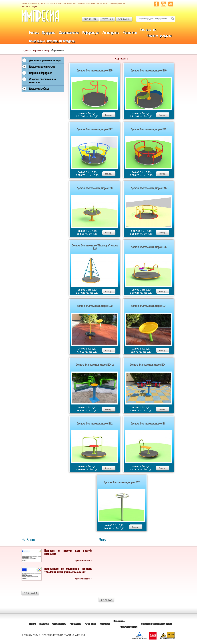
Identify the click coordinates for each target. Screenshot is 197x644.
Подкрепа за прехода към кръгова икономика (68, 552)
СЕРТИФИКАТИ (90, 19)
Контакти (130, 32)
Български (26, 6)
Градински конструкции (42, 67)
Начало (34, 32)
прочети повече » (83, 560)
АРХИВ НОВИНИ (30, 593)
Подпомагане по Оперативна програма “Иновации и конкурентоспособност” (68, 570)
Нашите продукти (159, 35)
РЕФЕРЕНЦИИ (107, 19)
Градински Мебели (39, 89)
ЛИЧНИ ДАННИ (124, 19)
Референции (90, 32)
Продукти (49, 32)
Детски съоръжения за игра (37, 50)
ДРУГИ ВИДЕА (106, 600)
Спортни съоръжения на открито (43, 81)
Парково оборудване (41, 73)
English (35, 6)
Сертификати (69, 32)
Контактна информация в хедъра (52, 41)
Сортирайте (122, 59)
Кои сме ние (148, 29)
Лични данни (111, 32)
